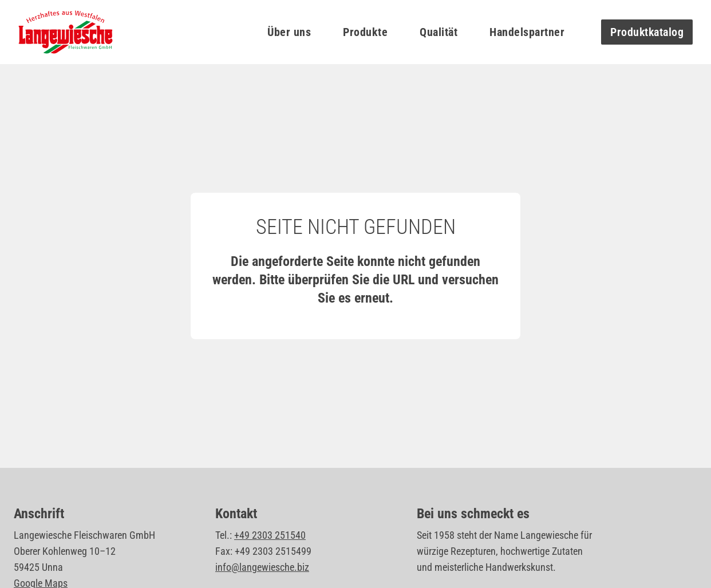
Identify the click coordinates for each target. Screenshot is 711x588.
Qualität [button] (439, 32)
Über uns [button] (289, 32)
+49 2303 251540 (270, 535)
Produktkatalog (647, 32)
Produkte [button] (365, 32)
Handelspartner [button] (527, 32)
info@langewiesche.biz (262, 567)
